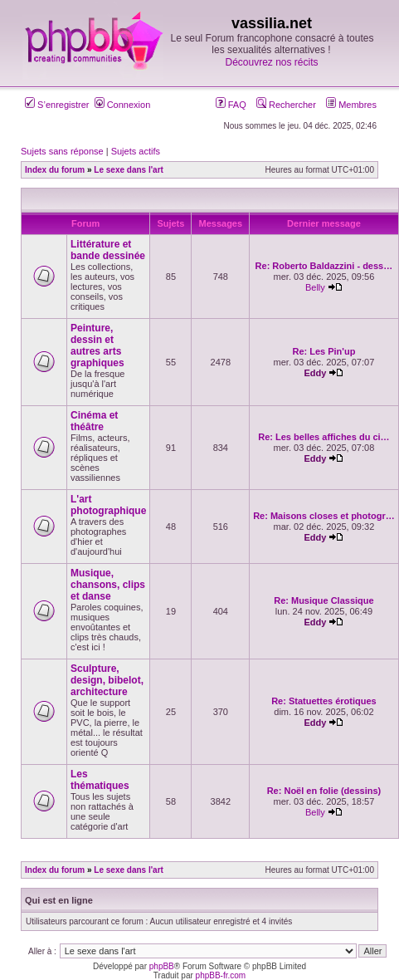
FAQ (231, 105)
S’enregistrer (57, 105)
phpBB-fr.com (221, 975)
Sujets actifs (136, 151)
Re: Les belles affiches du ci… (324, 437)
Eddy (315, 373)
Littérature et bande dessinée (108, 250)
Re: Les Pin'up (324, 351)
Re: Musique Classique (324, 600)
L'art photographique (108, 505)
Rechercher (286, 105)
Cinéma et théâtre (94, 421)
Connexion (123, 105)
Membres (351, 105)
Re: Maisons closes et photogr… (324, 516)
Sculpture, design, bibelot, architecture (107, 680)
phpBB (162, 966)
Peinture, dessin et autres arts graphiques (97, 345)
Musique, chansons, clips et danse (108, 585)
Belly (315, 287)
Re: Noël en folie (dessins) (324, 791)
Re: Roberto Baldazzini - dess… (324, 266)
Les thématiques (100, 780)
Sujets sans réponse (62, 151)
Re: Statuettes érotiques (324, 701)
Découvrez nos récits (271, 62)
